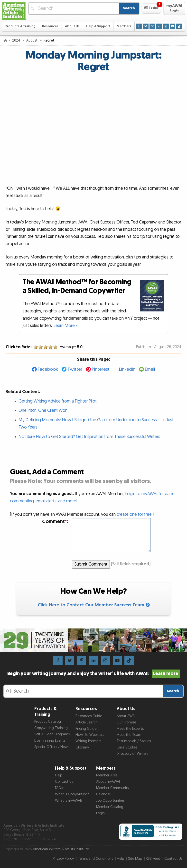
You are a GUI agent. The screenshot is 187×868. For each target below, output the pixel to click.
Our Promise (126, 722)
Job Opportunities (110, 801)
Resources (50, 26)
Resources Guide (89, 716)
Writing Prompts (88, 741)
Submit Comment (91, 564)
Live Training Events (50, 741)
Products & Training (20, 26)
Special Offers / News (52, 747)
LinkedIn (127, 369)
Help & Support (98, 26)
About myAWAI (108, 782)
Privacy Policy (63, 859)
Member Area (107, 775)
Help (59, 775)
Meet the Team (129, 735)
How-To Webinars (90, 735)
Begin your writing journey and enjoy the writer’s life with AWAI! (94, 674)
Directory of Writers (132, 754)
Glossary (82, 747)
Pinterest (101, 369)
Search (129, 8)
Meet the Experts (130, 729)
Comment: (55, 521)
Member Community (113, 788)
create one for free (134, 514)
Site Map (135, 859)
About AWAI (126, 716)
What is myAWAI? (69, 801)
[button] (151, 9)
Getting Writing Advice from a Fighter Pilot (58, 401)
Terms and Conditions (95, 859)
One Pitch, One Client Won (43, 410)
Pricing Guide (86, 729)
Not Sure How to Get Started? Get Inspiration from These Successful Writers (89, 437)
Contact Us (64, 782)
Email (150, 369)
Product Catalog (48, 722)
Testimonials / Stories (134, 741)
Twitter (75, 369)
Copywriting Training (51, 728)
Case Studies (127, 747)
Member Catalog (110, 807)
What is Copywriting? (72, 794)
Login (100, 813)
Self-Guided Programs (52, 734)
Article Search (87, 722)
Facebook (48, 369)
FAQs (59, 788)
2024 (17, 40)
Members (124, 26)
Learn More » (66, 326)
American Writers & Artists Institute (61, 849)
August (32, 40)
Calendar (103, 794)
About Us (72, 26)
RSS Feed (153, 859)
